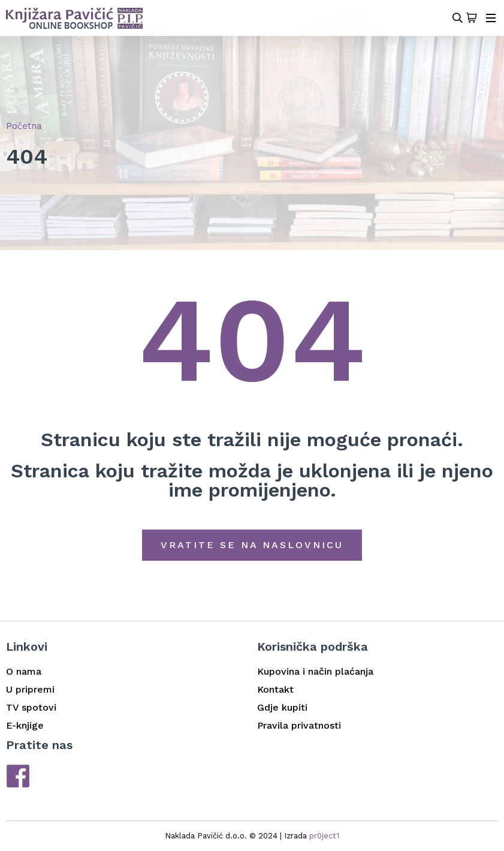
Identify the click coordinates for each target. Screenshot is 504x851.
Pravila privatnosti (299, 725)
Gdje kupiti (282, 707)
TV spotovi (31, 707)
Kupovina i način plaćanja (315, 671)
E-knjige (25, 725)
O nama (24, 671)
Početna (24, 126)
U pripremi (30, 689)
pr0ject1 (324, 836)
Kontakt (275, 689)
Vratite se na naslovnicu (252, 545)
